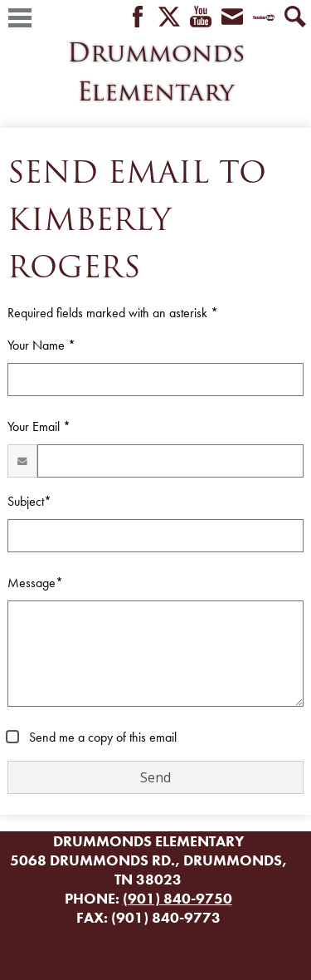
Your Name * (41, 345)
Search (295, 18)
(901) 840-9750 (177, 898)
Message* (35, 583)
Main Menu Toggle (20, 18)
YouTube (201, 18)
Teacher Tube (264, 18)
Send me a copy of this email (101, 737)
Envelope (232, 18)
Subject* (29, 501)
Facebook (138, 18)
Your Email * (39, 426)
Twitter (169, 18)
